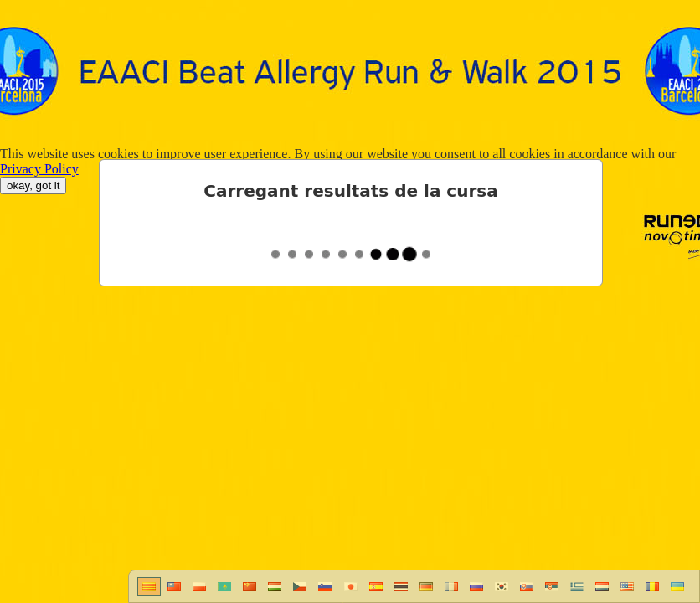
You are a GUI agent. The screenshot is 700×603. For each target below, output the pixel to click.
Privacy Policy (39, 169)
